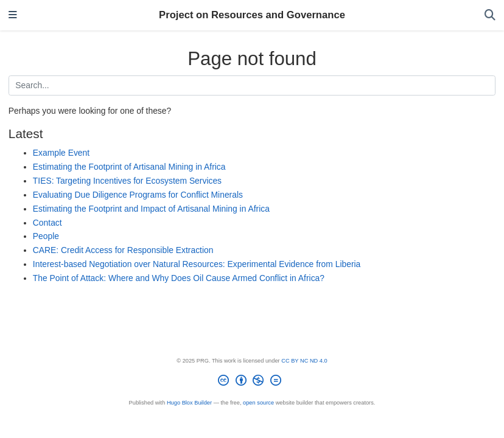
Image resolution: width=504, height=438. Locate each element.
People (46, 236)
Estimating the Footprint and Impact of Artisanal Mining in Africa (151, 209)
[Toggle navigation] (13, 16)
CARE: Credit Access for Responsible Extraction (123, 250)
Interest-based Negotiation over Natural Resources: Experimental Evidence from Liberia (197, 264)
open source (258, 403)
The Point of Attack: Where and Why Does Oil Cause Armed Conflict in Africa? (179, 278)
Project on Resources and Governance (252, 15)
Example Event (61, 153)
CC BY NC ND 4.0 (304, 361)
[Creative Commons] (252, 382)
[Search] (490, 16)
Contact (47, 223)
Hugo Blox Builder (189, 403)
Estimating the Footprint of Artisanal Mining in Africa (129, 167)
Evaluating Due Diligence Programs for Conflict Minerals (138, 195)
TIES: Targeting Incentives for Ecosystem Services (127, 181)
